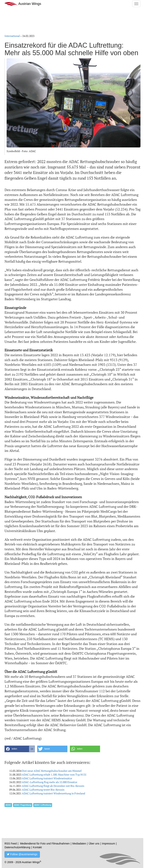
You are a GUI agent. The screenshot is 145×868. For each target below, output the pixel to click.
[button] (20, 749)
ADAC (8, 805)
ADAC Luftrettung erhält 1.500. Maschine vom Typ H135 (54, 775)
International (12, 36)
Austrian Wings (23, 4)
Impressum (108, 844)
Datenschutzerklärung (17, 847)
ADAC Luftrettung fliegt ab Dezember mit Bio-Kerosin (53, 786)
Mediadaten (79, 844)
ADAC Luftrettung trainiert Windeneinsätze (47, 778)
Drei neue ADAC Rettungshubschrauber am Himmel (52, 771)
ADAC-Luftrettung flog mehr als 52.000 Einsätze (50, 782)
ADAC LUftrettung (43, 805)
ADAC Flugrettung (23, 805)
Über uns (94, 844)
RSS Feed (11, 844)
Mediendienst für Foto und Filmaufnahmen (45, 844)
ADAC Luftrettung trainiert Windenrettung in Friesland (54, 793)
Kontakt (37, 847)
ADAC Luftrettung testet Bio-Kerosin (43, 790)
